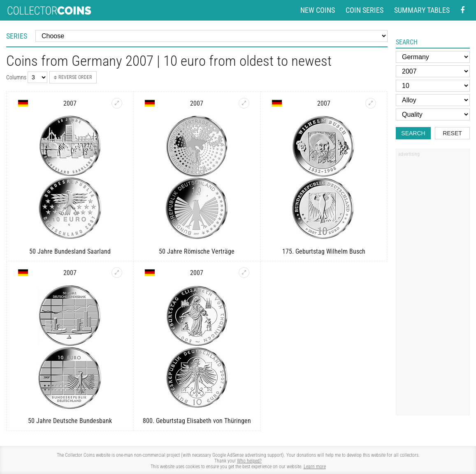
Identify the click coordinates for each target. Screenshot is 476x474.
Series (17, 36)
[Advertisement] (433, 285)
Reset (452, 133)
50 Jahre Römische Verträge (197, 251)
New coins (318, 10)
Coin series (365, 10)
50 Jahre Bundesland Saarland (70, 251)
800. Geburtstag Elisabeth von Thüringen (197, 421)
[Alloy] (433, 100)
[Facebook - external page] (462, 10)
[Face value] (433, 86)
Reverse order (73, 77)
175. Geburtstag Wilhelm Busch (324, 251)
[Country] (433, 57)
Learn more (315, 467)
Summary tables (422, 10)
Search (413, 133)
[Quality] (433, 114)
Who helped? (249, 461)
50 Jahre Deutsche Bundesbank (70, 421)
